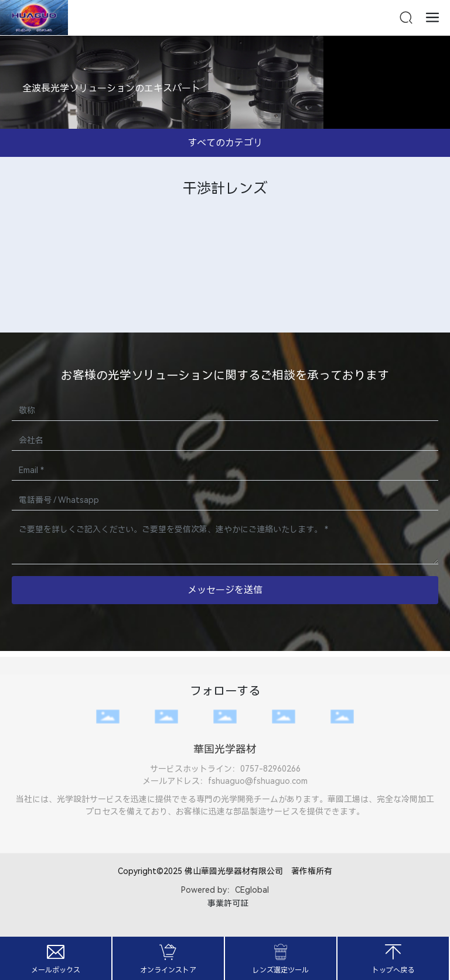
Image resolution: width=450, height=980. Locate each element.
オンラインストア (168, 970)
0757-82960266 (270, 769)
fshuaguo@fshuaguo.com (258, 781)
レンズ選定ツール (281, 970)
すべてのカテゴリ (225, 143)
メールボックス (56, 970)
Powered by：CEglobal (225, 890)
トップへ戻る (393, 970)
